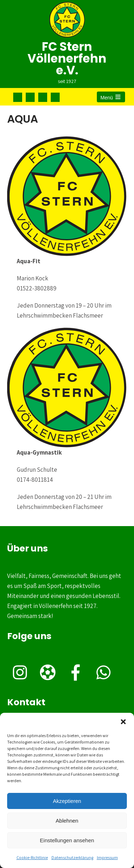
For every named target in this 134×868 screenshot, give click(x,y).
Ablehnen (67, 821)
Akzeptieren (67, 801)
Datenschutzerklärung (72, 857)
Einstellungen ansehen (67, 840)
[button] (123, 722)
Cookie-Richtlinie (32, 857)
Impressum (107, 857)
